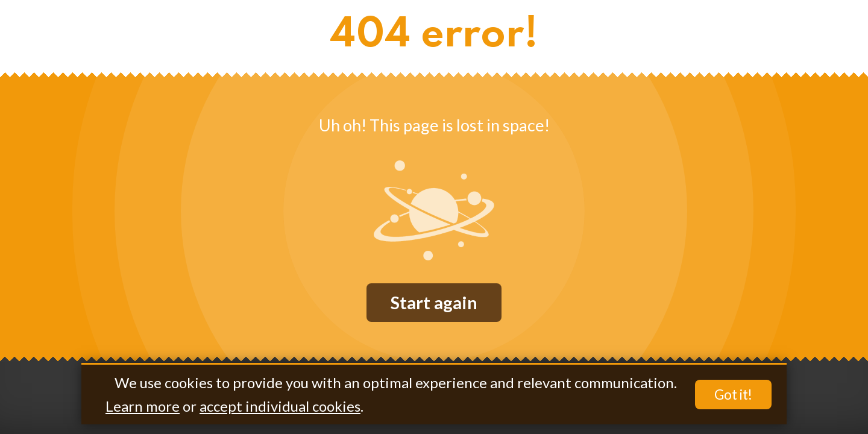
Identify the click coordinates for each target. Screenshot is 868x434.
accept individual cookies (280, 406)
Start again (434, 303)
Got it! (733, 395)
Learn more (143, 406)
